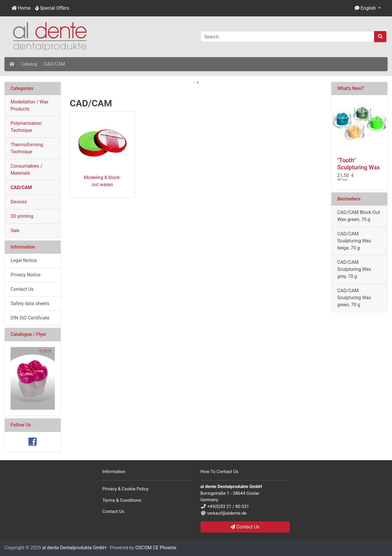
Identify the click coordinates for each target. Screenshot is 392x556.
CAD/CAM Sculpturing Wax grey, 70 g (354, 269)
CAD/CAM (54, 64)
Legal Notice (24, 260)
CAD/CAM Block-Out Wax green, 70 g (359, 216)
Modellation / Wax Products (29, 105)
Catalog (29, 64)
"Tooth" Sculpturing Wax (359, 164)
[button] (368, 8)
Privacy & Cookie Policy (125, 489)
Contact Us (22, 289)
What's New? (351, 88)
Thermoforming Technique (27, 148)
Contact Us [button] (245, 527)
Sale (15, 231)
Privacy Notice (26, 275)
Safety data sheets (30, 303)
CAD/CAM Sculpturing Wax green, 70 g (354, 298)
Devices (19, 202)
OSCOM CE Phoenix (156, 548)
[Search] (288, 37)
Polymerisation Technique (26, 127)
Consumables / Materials (26, 170)
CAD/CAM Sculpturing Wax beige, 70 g (354, 241)
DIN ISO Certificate (30, 318)
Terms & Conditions (122, 500)
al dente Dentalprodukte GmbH (74, 548)
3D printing (22, 216)
